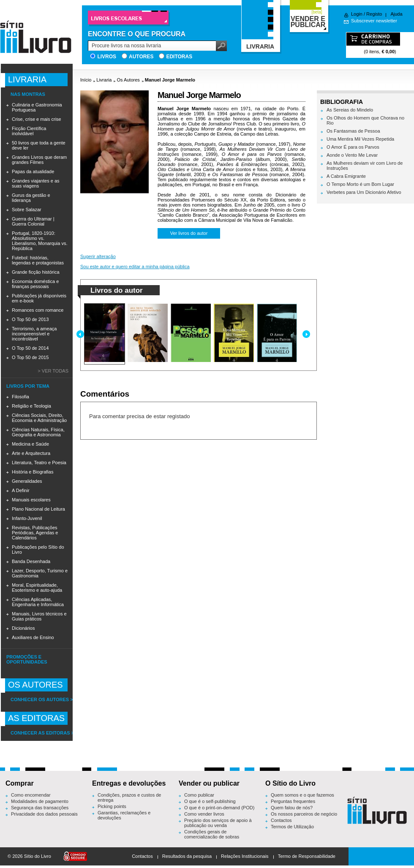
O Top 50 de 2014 (30, 348)
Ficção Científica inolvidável (29, 131)
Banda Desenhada (31, 561)
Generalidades (27, 481)
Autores (141, 57)
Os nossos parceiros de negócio (304, 814)
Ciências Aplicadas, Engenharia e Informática (38, 602)
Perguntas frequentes (293, 801)
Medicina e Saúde (30, 444)
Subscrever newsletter (374, 21)
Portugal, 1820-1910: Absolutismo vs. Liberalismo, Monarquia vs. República (39, 241)
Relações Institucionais (245, 856)
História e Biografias (33, 472)
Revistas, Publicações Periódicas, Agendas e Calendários (35, 533)
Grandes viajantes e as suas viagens (36, 183)
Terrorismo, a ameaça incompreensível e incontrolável (34, 334)
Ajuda (396, 14)
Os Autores (128, 80)
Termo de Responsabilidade (307, 856)
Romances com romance (38, 310)
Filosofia (20, 397)
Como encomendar (31, 795)
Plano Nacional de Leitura (38, 509)
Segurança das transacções (40, 808)
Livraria (104, 80)
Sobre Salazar (27, 210)
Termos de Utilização (292, 827)
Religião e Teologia (31, 406)
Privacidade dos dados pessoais (44, 814)
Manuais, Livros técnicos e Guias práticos (39, 616)
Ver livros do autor (189, 233)
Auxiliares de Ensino (33, 637)
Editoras (179, 57)
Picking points (112, 806)
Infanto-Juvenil (27, 518)
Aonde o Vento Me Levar (352, 155)
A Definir (21, 490)
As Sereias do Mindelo (350, 110)
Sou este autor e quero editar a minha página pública (135, 267)
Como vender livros (204, 814)
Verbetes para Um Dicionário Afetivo (364, 192)
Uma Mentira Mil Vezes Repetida (360, 139)
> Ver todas (53, 371)
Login (357, 14)
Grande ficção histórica (36, 272)
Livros (107, 57)
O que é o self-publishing (210, 801)
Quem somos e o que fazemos (302, 795)
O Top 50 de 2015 (30, 357)
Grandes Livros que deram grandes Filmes (39, 160)
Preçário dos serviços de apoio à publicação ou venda (218, 823)
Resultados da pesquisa (187, 856)
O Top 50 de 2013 (30, 319)
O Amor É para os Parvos (353, 147)
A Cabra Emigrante (346, 176)
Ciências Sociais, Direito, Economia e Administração (39, 418)
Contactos (281, 820)
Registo (374, 14)
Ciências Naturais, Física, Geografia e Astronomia (38, 432)
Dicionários (23, 628)
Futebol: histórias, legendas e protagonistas (38, 260)
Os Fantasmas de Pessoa (353, 131)
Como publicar (199, 795)
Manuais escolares (31, 500)
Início (86, 80)
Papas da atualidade (33, 171)
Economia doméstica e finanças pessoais (35, 284)
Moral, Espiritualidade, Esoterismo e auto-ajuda (37, 588)
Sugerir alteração (98, 256)
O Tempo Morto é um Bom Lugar (360, 184)
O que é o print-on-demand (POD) (219, 808)
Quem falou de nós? (292, 808)
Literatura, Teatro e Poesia (39, 463)
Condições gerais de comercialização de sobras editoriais (212, 837)
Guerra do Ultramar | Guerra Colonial (33, 221)
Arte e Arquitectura (31, 453)
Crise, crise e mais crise (37, 119)
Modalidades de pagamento (40, 801)
